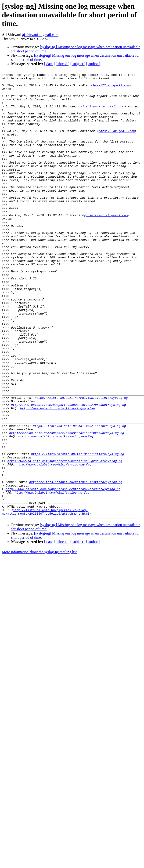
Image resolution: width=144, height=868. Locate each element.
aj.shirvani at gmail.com (40, 35)
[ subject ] (78, 64)
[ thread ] (63, 64)
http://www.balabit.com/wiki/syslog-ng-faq (58, 476)
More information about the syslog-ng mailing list (39, 640)
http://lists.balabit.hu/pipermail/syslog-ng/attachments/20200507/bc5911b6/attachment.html (46, 600)
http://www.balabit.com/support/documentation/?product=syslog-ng (68, 471)
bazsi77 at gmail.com (111, 88)
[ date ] (49, 64)
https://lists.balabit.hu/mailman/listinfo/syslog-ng (81, 463)
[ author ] (93, 64)
